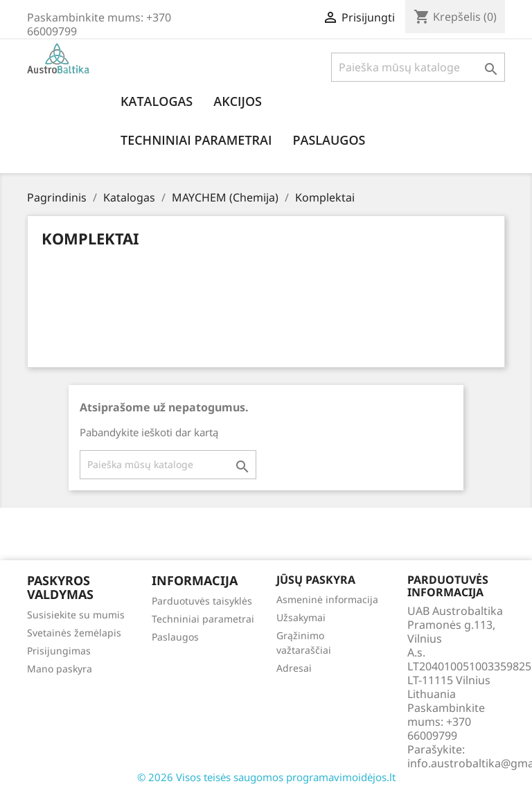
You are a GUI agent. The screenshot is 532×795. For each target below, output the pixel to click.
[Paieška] (418, 67)
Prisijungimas (59, 651)
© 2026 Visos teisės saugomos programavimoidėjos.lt (266, 777)
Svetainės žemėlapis (74, 633)
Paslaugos (329, 140)
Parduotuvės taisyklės (202, 601)
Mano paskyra (60, 669)
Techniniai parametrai (196, 140)
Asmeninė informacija (327, 599)
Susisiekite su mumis (76, 615)
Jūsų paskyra (316, 580)
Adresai (294, 668)
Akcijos (238, 101)
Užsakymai (301, 617)
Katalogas (157, 101)
